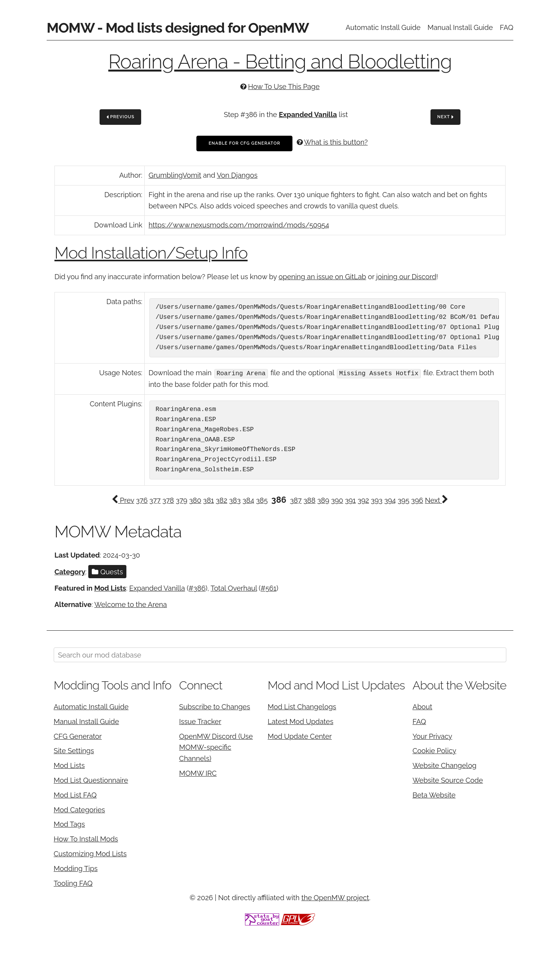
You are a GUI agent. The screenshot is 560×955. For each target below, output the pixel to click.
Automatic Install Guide (383, 27)
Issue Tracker (200, 721)
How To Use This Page (284, 87)
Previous (121, 117)
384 (248, 500)
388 (309, 500)
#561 (269, 588)
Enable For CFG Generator (244, 143)
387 (296, 500)
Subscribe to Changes (215, 706)
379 (182, 500)
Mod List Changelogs (302, 706)
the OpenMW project (335, 897)
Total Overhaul (234, 588)
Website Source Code (448, 780)
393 (377, 500)
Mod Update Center (300, 735)
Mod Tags (69, 824)
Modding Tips (76, 868)
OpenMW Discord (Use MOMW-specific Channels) (216, 747)
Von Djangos (237, 175)
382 (222, 500)
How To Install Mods (86, 839)
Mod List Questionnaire (91, 780)
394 (390, 500)
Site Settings (74, 750)
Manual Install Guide (460, 27)
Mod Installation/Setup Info (151, 253)
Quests (107, 571)
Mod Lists (110, 588)
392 (363, 500)
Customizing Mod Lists (90, 853)
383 (235, 500)
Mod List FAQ (75, 795)
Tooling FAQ (73, 882)
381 (208, 500)
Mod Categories (79, 809)
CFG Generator (78, 735)
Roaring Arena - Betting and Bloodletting (280, 62)
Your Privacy (432, 735)
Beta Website (434, 795)
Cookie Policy (434, 750)
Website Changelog (445, 765)
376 (142, 500)
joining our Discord (406, 277)
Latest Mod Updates (300, 721)
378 (168, 500)
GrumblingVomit (175, 175)
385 (262, 500)
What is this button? (336, 142)
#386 (197, 588)
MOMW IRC (198, 773)
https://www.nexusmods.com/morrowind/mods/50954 (239, 225)
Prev (123, 500)
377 (155, 500)
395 (404, 500)
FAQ (507, 27)
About (423, 706)
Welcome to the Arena (131, 604)
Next (445, 117)
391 (350, 500)
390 (337, 500)
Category (70, 571)
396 (417, 500)
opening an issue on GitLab (322, 277)
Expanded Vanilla (308, 115)
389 (323, 500)
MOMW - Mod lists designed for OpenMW (178, 28)
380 (195, 500)
